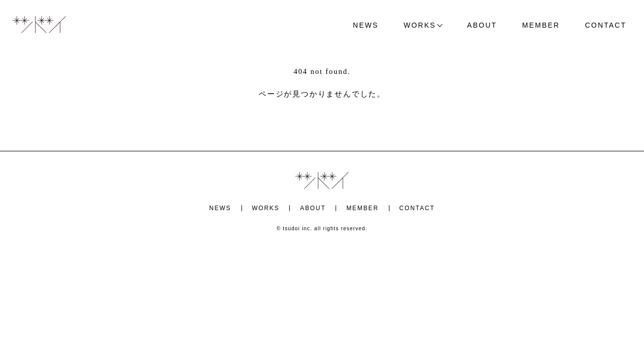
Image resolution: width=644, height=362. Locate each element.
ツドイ (39, 25)
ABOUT (482, 25)
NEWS (366, 25)
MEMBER (541, 25)
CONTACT (606, 25)
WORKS (420, 25)
